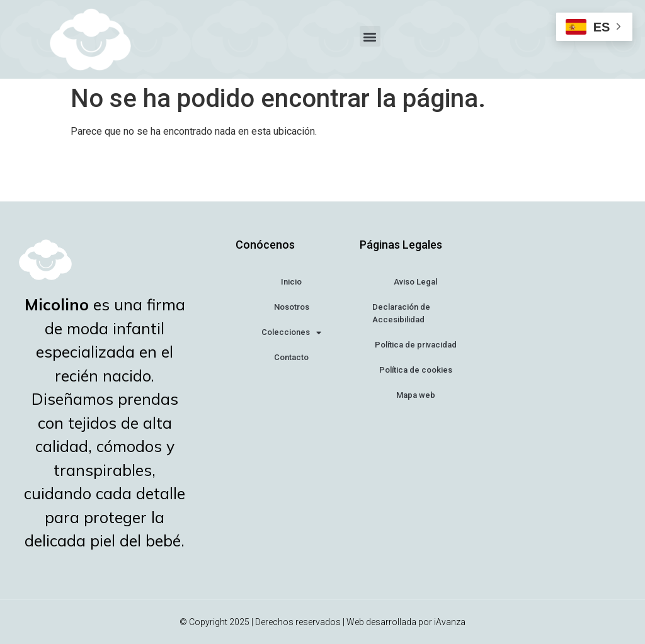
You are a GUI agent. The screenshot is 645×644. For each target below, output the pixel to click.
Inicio (291, 282)
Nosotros (292, 307)
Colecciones (291, 333)
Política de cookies (416, 370)
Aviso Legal (415, 282)
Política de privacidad (416, 345)
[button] (370, 36)
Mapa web (416, 395)
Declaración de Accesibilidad (401, 313)
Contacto (291, 357)
